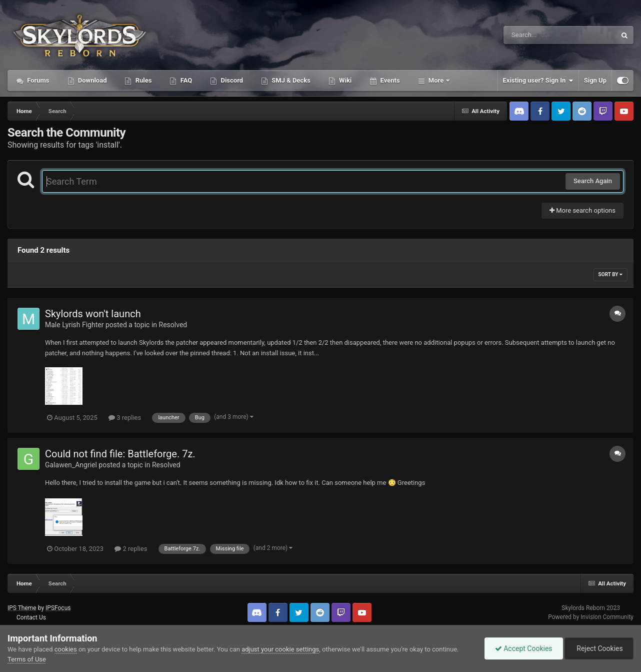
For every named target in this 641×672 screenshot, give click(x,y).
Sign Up (595, 80)
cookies (66, 649)
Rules (142, 80)
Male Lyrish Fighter (74, 325)
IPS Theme (22, 608)
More (436, 80)
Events (389, 80)
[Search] (534, 35)
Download (92, 80)
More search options (582, 210)
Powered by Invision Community (591, 617)
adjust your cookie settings (280, 649)
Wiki (344, 80)
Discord (231, 80)
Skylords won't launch (93, 314)
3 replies (125, 418)
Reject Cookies (599, 648)
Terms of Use (27, 659)
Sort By (610, 274)
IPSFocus (58, 608)
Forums (37, 80)
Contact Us (31, 617)
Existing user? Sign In (538, 81)
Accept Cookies (524, 648)
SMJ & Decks (290, 80)
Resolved (173, 325)
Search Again (593, 181)
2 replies (131, 549)
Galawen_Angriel (71, 465)
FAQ (185, 80)
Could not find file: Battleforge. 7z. (120, 454)
